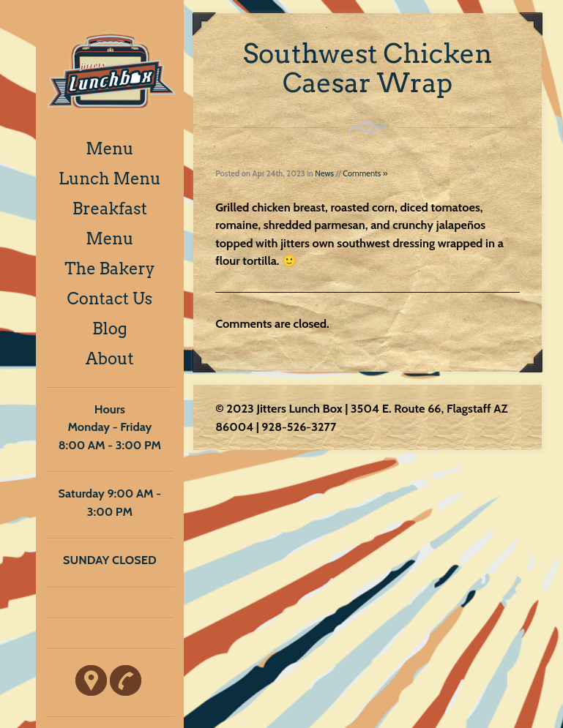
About (110, 359)
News (324, 173)
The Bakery (109, 269)
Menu (109, 149)
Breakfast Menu (110, 224)
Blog (110, 329)
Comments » (365, 173)
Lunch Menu (110, 179)
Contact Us (110, 299)
